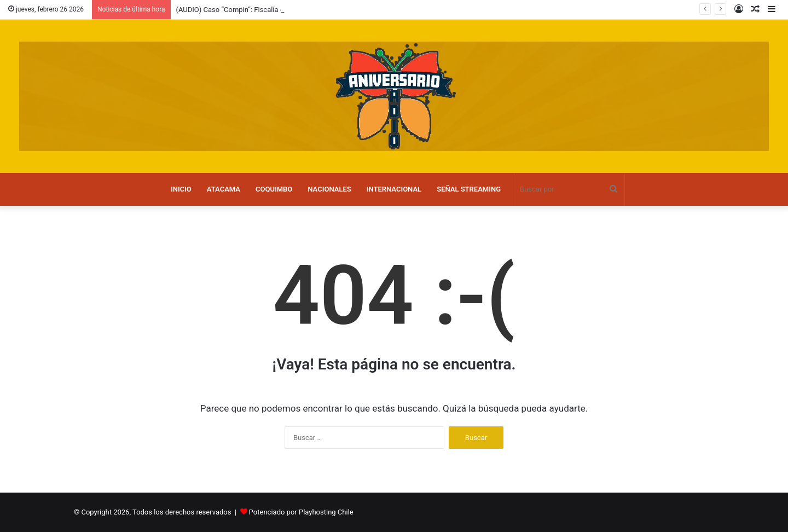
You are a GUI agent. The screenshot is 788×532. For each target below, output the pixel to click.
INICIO (181, 189)
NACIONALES (329, 189)
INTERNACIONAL (394, 189)
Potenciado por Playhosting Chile (301, 512)
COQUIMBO (274, 189)
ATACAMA (224, 189)
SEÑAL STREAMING (469, 189)
